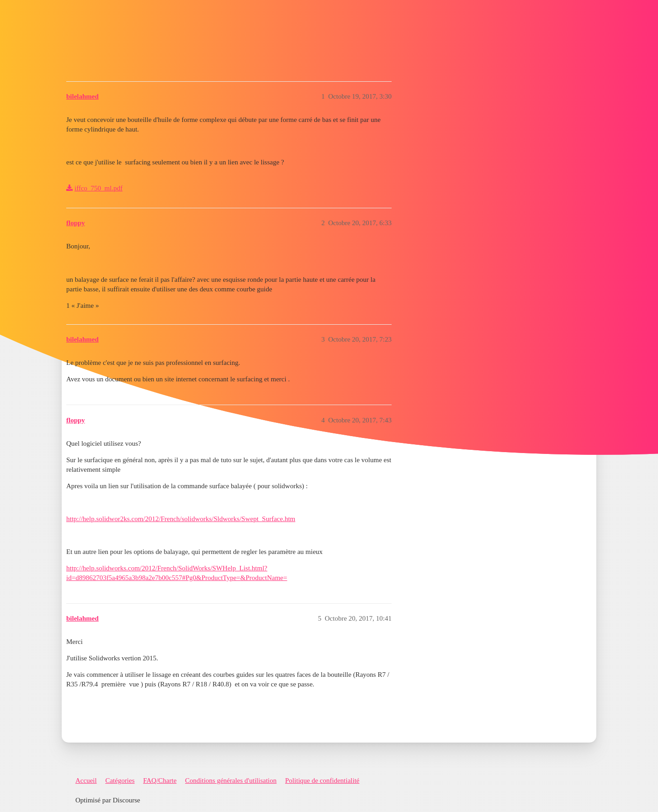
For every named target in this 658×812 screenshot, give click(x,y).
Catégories (120, 780)
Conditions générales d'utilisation (231, 780)
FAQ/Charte (160, 780)
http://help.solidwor (93, 519)
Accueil (86, 780)
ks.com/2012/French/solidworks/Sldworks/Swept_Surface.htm (209, 519)
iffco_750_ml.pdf (98, 188)
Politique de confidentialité (322, 780)
